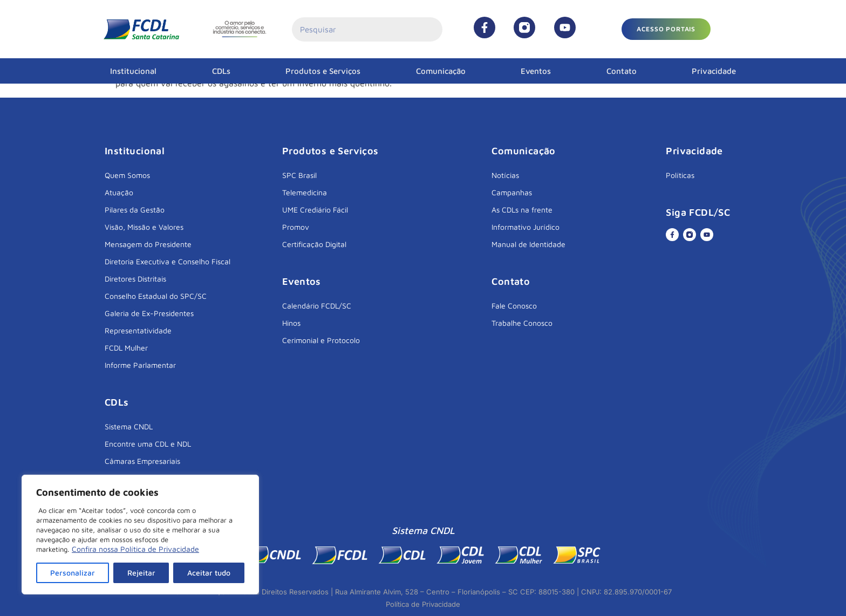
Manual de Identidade (528, 244)
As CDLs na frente (522, 210)
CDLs (221, 71)
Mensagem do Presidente (148, 244)
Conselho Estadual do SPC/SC (156, 296)
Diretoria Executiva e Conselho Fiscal (168, 261)
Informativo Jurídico (526, 227)
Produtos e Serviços (323, 71)
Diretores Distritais (135, 279)
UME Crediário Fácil (315, 210)
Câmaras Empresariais (142, 461)
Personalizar (73, 573)
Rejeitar (141, 573)
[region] (140, 535)
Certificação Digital (314, 244)
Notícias (505, 175)
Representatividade (138, 330)
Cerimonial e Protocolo (321, 340)
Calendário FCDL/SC (317, 306)
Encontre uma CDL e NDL (148, 444)
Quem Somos (127, 175)
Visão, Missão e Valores (144, 227)
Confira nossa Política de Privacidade (135, 549)
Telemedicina (305, 192)
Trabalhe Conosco (522, 323)
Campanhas (512, 192)
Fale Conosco (514, 306)
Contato (622, 71)
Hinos (291, 323)
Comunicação (441, 71)
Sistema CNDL (129, 426)
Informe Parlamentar (140, 365)
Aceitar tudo (209, 573)
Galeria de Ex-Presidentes (149, 313)
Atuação (119, 192)
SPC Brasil (299, 175)
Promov (296, 227)
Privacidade (714, 71)
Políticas (680, 175)
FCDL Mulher (126, 348)
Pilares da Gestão (135, 210)
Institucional (133, 71)
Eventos (536, 71)
